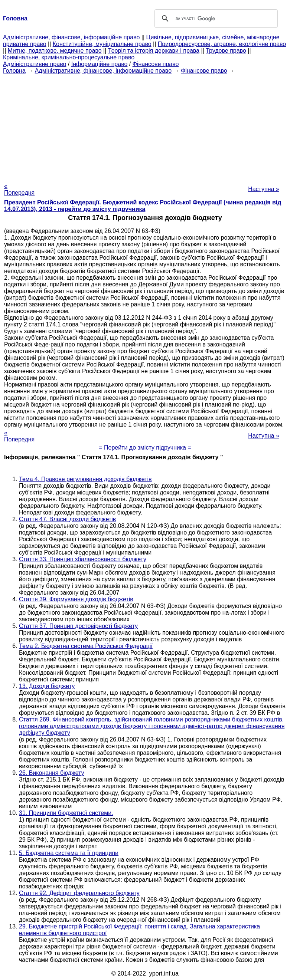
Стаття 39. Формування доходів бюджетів (76, 599)
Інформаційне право (100, 64)
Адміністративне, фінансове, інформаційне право (71, 37)
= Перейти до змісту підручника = (145, 448)
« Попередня (19, 189)
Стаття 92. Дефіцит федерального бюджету (79, 893)
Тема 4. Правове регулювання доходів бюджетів (85, 479)
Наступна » (264, 189)
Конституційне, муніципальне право (102, 44)
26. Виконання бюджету (52, 773)
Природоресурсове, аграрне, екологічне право (222, 44)
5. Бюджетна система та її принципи (69, 853)
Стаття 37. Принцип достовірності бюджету (78, 626)
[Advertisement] (145, 126)
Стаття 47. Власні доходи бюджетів (67, 519)
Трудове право (226, 51)
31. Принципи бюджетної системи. (66, 813)
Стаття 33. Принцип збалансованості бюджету (83, 559)
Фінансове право (156, 64)
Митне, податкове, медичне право (55, 51)
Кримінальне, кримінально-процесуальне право (69, 57)
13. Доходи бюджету (47, 686)
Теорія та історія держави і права (154, 51)
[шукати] (215, 19)
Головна (14, 71)
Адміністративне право (35, 64)
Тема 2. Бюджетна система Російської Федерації (86, 646)
